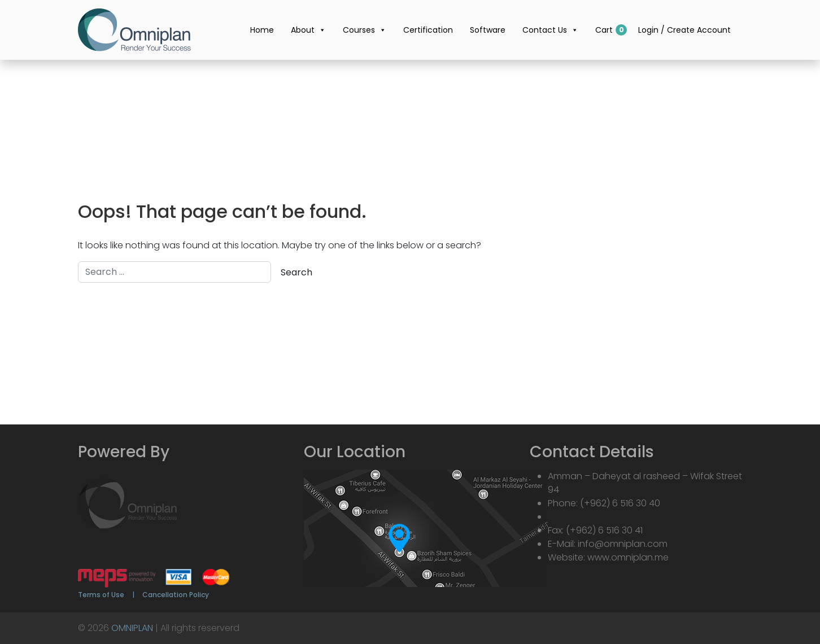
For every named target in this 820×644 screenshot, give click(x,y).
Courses (365, 30)
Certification (428, 30)
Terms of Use (101, 595)
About (308, 30)
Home (262, 30)
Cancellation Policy (176, 595)
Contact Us (550, 30)
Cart (604, 30)
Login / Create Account (684, 30)
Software (488, 30)
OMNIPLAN (132, 628)
